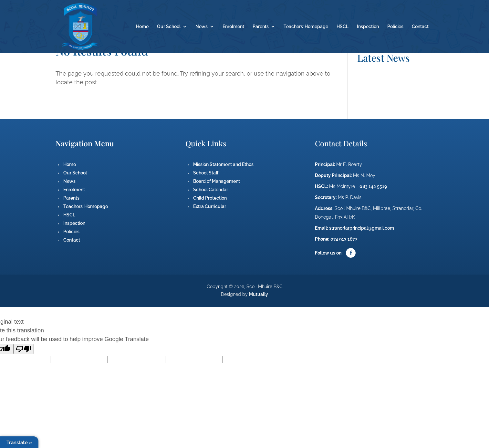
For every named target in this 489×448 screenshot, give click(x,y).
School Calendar (211, 190)
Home (142, 27)
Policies (395, 27)
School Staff (206, 173)
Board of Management (217, 181)
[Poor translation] (24, 349)
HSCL (343, 27)
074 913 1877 (344, 239)
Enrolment (233, 27)
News (202, 27)
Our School (169, 27)
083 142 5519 (373, 186)
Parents (261, 27)
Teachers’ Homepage (306, 27)
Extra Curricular (210, 206)
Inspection (368, 27)
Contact (420, 27)
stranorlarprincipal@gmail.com (362, 228)
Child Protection (210, 198)
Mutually (259, 294)
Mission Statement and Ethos (223, 164)
